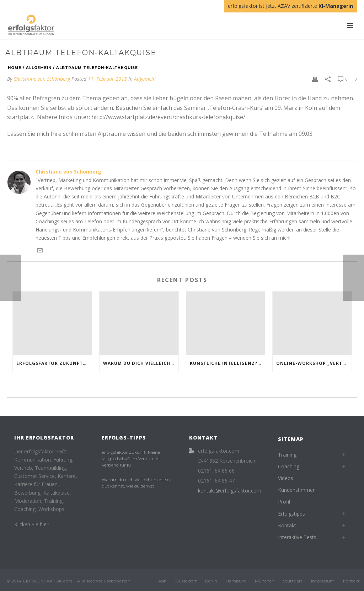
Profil (284, 502)
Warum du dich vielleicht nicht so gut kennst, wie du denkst (141, 363)
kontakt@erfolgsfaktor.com (230, 491)
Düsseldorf (186, 581)
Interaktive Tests (297, 537)
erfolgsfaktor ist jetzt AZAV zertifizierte (290, 6)
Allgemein (39, 68)
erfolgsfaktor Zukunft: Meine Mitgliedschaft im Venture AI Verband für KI (54, 363)
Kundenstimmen (297, 490)
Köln (162, 581)
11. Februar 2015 (107, 79)
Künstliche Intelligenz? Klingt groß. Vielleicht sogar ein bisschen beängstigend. (227, 363)
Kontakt (287, 525)
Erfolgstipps (291, 514)
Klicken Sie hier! (32, 524)
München (265, 581)
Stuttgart (293, 581)
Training (287, 455)
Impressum (323, 581)
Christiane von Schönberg (42, 79)
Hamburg (236, 581)
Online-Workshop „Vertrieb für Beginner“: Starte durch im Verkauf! (314, 363)
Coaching (289, 466)
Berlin (211, 581)
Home (15, 68)
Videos (286, 478)
